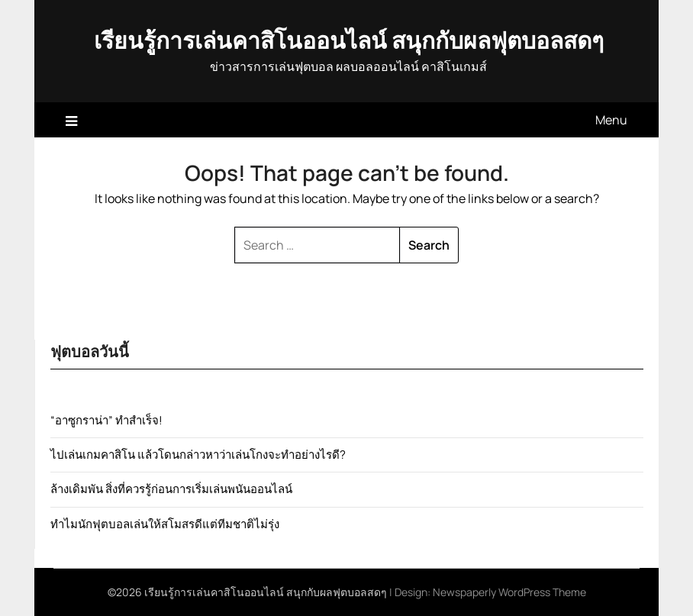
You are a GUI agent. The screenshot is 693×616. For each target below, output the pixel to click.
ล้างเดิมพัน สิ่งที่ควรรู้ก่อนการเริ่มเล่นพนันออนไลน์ (171, 489)
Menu (611, 120)
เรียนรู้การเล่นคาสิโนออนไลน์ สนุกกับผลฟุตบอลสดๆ (349, 40)
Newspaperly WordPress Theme (509, 592)
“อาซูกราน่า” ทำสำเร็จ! (106, 420)
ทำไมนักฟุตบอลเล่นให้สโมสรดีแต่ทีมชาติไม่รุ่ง (165, 524)
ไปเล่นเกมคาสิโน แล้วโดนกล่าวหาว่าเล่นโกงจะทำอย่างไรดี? (198, 455)
